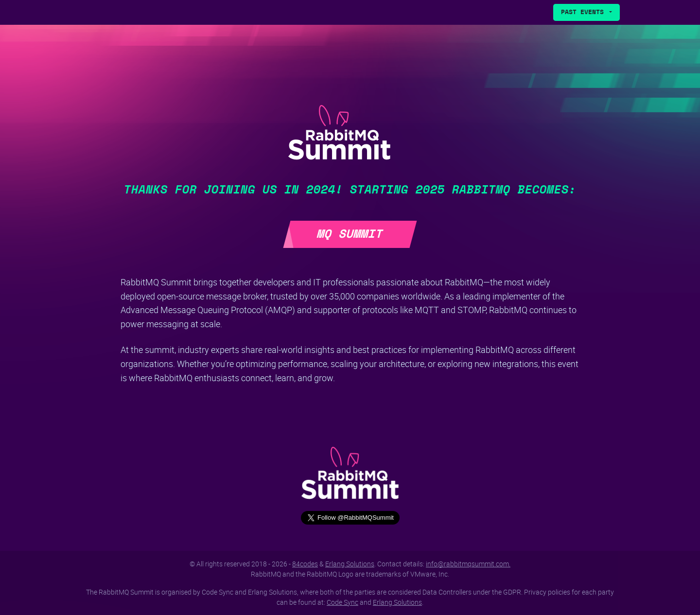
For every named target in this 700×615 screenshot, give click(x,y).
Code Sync (342, 602)
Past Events (584, 12)
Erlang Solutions (350, 564)
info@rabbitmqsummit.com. (468, 564)
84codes (305, 564)
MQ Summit (350, 234)
